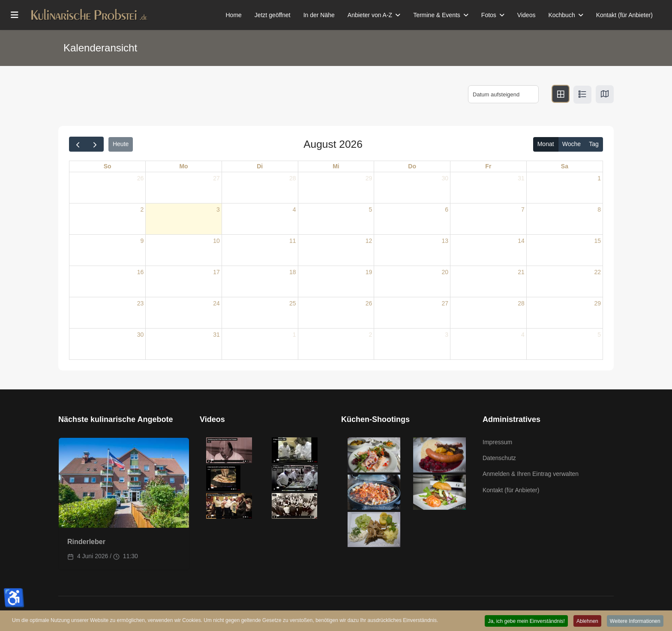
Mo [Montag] (183, 166)
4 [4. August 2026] (294, 209)
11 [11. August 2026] (293, 241)
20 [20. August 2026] (445, 272)
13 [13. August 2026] (445, 241)
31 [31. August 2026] (216, 335)
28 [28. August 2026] (521, 303)
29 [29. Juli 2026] (369, 178)
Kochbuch (561, 15)
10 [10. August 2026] (216, 241)
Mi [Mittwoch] (336, 166)
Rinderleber (86, 542)
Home (234, 15)
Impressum (497, 442)
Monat (546, 144)
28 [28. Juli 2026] (293, 178)
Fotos (489, 15)
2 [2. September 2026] (371, 335)
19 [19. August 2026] (369, 272)
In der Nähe (319, 15)
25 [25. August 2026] (293, 303)
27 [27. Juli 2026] (216, 178)
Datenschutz (499, 458)
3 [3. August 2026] (218, 209)
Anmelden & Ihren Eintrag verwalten (531, 474)
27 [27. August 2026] (445, 303)
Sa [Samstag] (565, 166)
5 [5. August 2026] (371, 209)
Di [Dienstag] (260, 166)
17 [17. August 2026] (216, 272)
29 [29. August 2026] (597, 303)
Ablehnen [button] (586, 621)
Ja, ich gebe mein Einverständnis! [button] (524, 621)
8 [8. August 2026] (599, 209)
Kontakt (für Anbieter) (624, 15)
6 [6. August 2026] (447, 209)
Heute (121, 144)
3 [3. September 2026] (447, 335)
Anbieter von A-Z (370, 15)
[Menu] (15, 15)
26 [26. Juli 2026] (141, 178)
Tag (594, 144)
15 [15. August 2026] (597, 241)
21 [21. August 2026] (521, 272)
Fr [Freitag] (488, 166)
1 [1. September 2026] (294, 335)
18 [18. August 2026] (293, 272)
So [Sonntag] (108, 166)
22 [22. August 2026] (597, 272)
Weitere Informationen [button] (635, 621)
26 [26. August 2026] (369, 303)
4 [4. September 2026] (523, 335)
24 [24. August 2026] (216, 303)
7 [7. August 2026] (523, 209)
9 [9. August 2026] (142, 241)
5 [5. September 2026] (599, 335)
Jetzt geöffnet (273, 15)
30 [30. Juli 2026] (445, 178)
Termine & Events (437, 15)
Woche (571, 144)
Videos (526, 15)
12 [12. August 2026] (369, 241)
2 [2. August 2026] (142, 209)
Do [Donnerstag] (412, 166)
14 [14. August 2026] (521, 241)
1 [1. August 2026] (599, 178)
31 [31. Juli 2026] (521, 178)
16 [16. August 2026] (141, 272)
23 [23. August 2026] (141, 303)
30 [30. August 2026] (141, 335)
